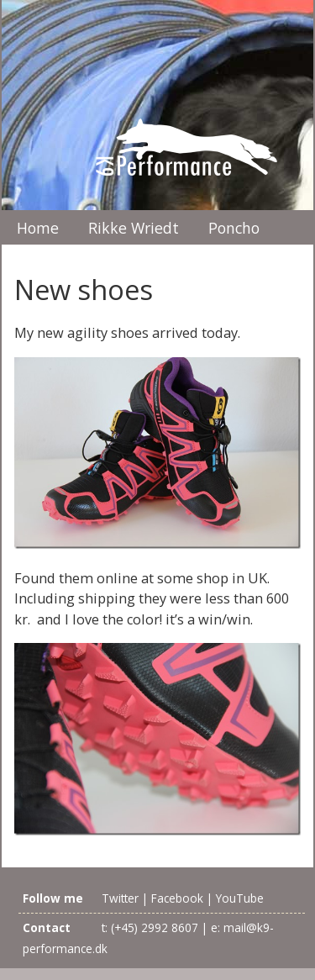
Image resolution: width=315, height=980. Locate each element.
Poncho (234, 228)
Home (38, 228)
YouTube (240, 898)
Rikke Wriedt (134, 228)
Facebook (177, 898)
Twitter (120, 898)
